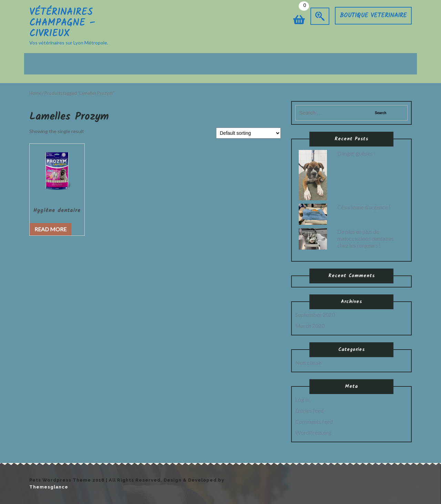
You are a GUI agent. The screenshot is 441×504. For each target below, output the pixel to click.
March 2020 (310, 326)
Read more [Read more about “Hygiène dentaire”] (50, 229)
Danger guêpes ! (356, 153)
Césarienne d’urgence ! (364, 207)
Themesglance (49, 487)
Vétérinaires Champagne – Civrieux (62, 23)
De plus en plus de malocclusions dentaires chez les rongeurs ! (366, 238)
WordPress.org (313, 432)
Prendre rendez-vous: (214, 64)
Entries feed (309, 410)
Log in (302, 399)
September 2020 (315, 315)
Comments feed (314, 421)
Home (35, 93)
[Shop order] (248, 133)
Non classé (308, 362)
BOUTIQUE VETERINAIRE (373, 16)
